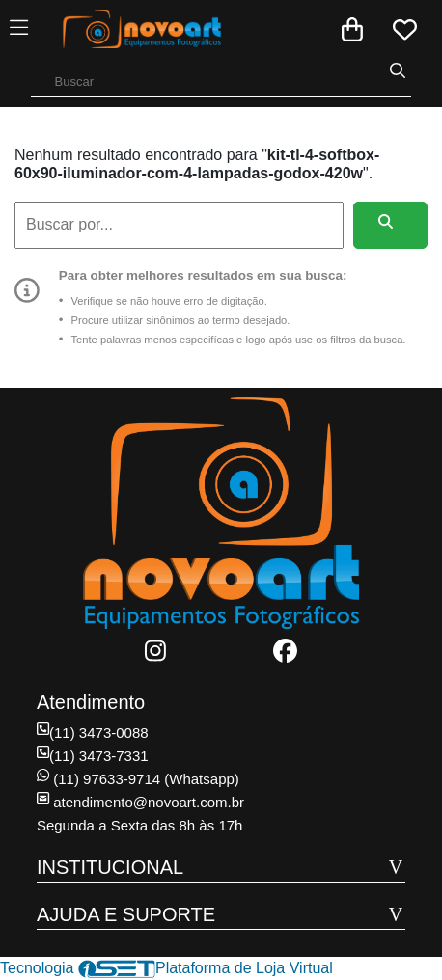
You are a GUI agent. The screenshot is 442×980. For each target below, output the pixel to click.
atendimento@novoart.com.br (140, 802)
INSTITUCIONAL (110, 867)
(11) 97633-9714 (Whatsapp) (138, 779)
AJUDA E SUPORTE (126, 914)
